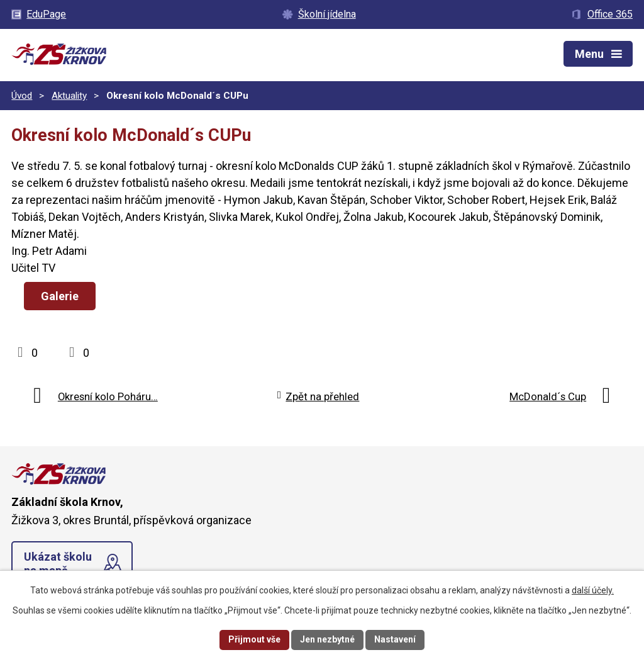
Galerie (60, 296)
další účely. (593, 590)
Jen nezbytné (327, 639)
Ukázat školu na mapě (58, 564)
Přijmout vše (254, 639)
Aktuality (69, 96)
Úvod (22, 96)
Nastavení (395, 639)
